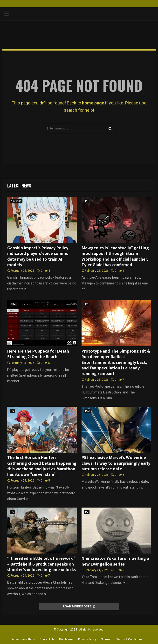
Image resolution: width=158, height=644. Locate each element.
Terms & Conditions (130, 639)
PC (87, 201)
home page (93, 103)
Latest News (19, 186)
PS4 (13, 304)
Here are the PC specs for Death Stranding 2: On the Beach (38, 354)
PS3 (87, 411)
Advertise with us (23, 639)
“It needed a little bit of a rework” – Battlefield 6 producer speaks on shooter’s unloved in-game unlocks (41, 564)
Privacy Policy (87, 639)
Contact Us (47, 639)
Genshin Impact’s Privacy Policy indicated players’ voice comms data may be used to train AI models (38, 257)
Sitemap (106, 639)
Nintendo (16, 201)
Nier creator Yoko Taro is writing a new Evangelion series (115, 561)
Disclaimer (66, 639)
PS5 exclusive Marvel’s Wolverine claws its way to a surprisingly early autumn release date (116, 463)
